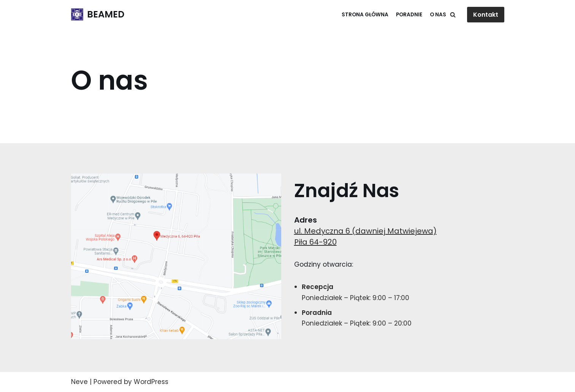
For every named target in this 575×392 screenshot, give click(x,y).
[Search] (453, 15)
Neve (79, 382)
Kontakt (486, 15)
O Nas (438, 15)
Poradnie (409, 15)
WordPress (151, 382)
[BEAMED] (98, 15)
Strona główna (365, 15)
